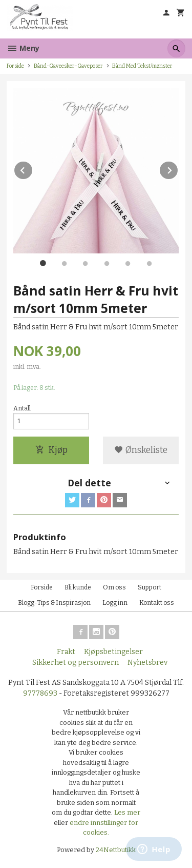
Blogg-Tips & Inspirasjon (54, 603)
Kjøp (51, 450)
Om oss (114, 587)
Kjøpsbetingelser (113, 652)
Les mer (127, 812)
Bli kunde (78, 587)
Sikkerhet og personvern (76, 663)
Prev (33, 169)
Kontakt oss (157, 603)
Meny (23, 48)
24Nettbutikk (116, 850)
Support (150, 587)
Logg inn (115, 603)
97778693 (40, 693)
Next (178, 169)
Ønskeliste (141, 450)
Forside (15, 66)
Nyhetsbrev (147, 663)
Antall (22, 408)
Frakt (66, 652)
